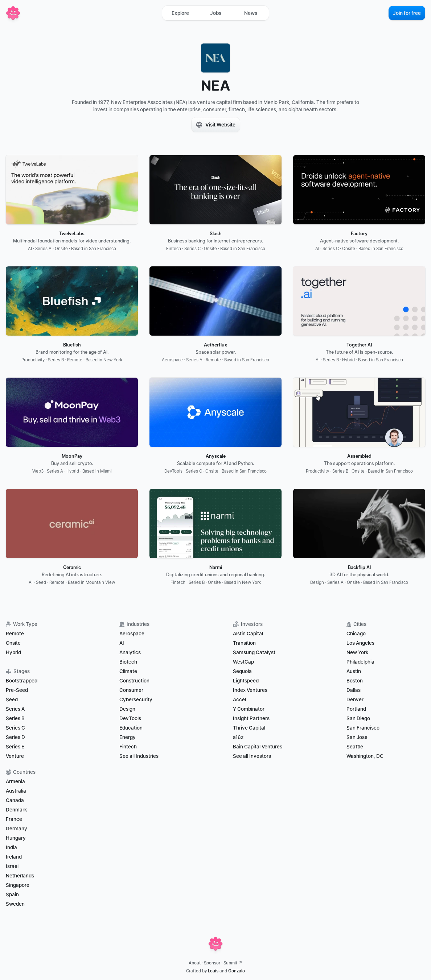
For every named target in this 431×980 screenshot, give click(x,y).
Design (127, 709)
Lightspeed (246, 681)
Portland (356, 709)
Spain (12, 894)
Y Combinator (249, 709)
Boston (355, 681)
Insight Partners (251, 718)
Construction (134, 681)
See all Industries (139, 756)
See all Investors (252, 756)
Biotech (128, 662)
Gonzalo (237, 971)
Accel (239, 699)
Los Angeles (360, 643)
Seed (12, 699)
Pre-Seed (17, 690)
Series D (15, 737)
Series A (15, 709)
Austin (354, 671)
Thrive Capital (249, 728)
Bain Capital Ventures (258, 747)
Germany (17, 829)
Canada (15, 800)
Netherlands (20, 876)
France (14, 819)
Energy (128, 737)
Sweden (15, 904)
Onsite (13, 643)
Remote (15, 634)
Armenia (15, 781)
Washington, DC (365, 756)
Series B (15, 718)
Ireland (14, 857)
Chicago (356, 634)
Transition (244, 643)
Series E (15, 747)
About (195, 963)
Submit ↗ (233, 963)
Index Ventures (250, 690)
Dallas (354, 690)
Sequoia (242, 671)
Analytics (130, 652)
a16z (238, 737)
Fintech (128, 747)
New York (357, 652)
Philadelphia (360, 662)
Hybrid (13, 652)
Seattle (355, 747)
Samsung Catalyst (254, 652)
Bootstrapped (22, 681)
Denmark (16, 810)
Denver (355, 699)
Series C (15, 728)
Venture (15, 756)
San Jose (357, 737)
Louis (213, 971)
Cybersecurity (136, 699)
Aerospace (132, 634)
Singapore (18, 885)
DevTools (130, 718)
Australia (16, 791)
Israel (12, 866)
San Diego (358, 718)
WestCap (243, 662)
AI (122, 643)
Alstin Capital (248, 634)
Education (131, 728)
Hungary (16, 838)
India (11, 847)
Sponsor (212, 963)
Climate (128, 671)
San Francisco (363, 728)
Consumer (131, 690)
